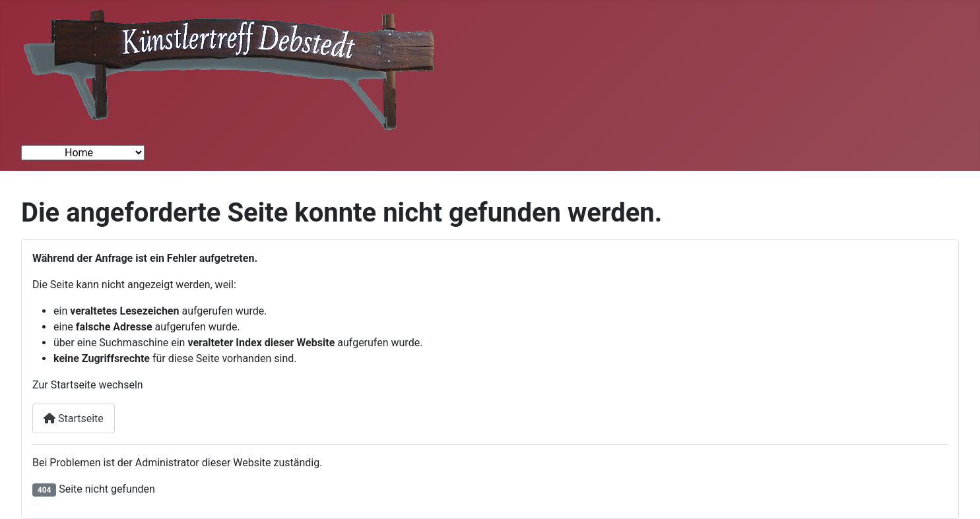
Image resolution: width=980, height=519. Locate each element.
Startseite (74, 418)
